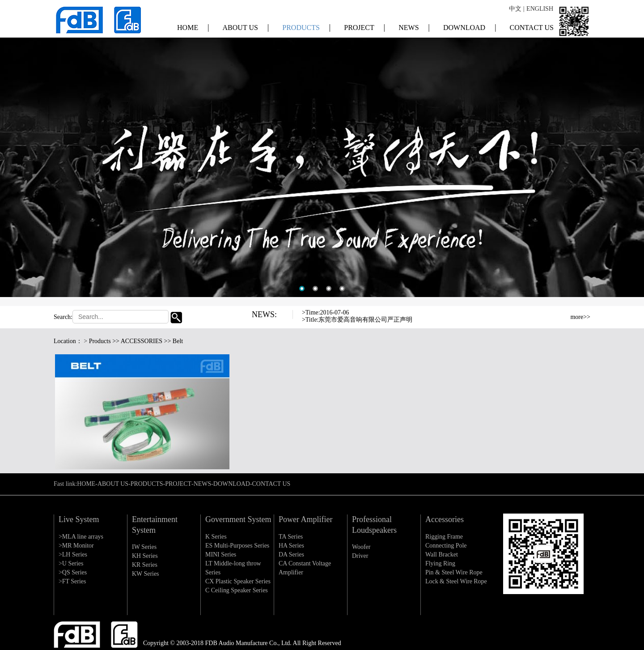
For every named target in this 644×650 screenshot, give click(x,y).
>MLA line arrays (81, 537)
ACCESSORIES (142, 341)
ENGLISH (540, 9)
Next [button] (536, 323)
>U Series (71, 563)
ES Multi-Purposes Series (237, 546)
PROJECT (364, 27)
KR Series (145, 565)
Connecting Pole (446, 546)
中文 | (517, 9)
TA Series (291, 537)
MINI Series (221, 554)
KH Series (145, 556)
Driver (360, 556)
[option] (322, 153)
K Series (216, 537)
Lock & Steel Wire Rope (456, 581)
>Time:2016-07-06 (326, 312)
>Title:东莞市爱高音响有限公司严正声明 (357, 320)
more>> (580, 317)
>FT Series (72, 581)
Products (100, 341)
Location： (68, 341)
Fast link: (66, 484)
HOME (193, 27)
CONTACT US (532, 27)
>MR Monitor (76, 546)
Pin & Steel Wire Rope (454, 572)
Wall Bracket (442, 554)
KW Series (146, 574)
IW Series (144, 547)
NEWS (414, 27)
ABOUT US (246, 27)
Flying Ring (440, 563)
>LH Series (73, 554)
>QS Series (73, 572)
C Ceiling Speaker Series (237, 590)
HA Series (291, 546)
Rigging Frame (444, 537)
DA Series (291, 554)
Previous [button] (536, 315)
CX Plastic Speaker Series (238, 581)
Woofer (361, 547)
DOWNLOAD (470, 27)
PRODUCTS (306, 27)
